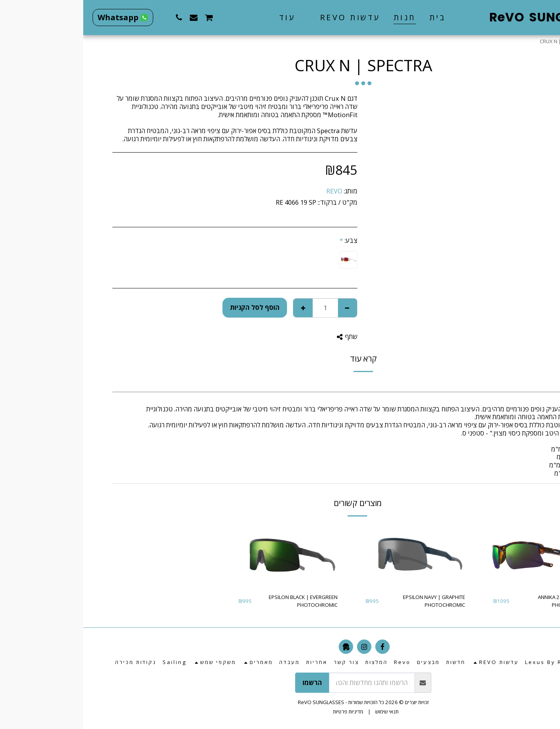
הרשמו (229, 682)
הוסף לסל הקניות (171, 307)
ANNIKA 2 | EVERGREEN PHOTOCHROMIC (482, 601)
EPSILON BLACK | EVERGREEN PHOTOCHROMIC (220, 601)
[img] (460, 556)
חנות (512, 41)
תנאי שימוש (304, 711)
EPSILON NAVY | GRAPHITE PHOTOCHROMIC (351, 601)
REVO (251, 191)
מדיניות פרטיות (265, 711)
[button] (261, 18)
